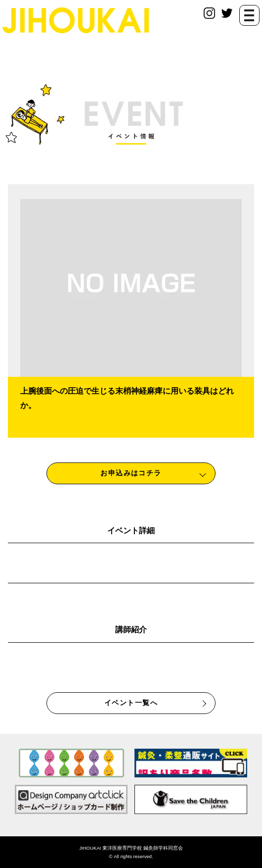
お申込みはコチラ (131, 473)
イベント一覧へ (131, 703)
